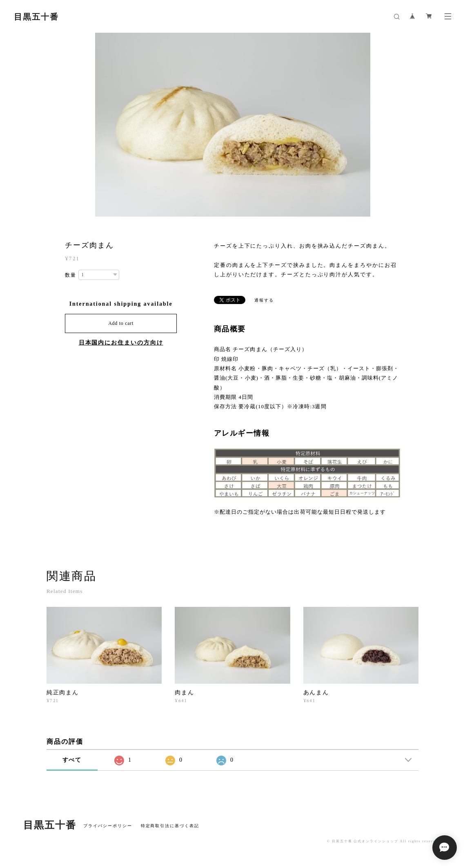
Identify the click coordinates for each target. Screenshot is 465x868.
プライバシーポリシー (108, 826)
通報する (264, 300)
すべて (72, 760)
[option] (233, 125)
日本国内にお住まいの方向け (121, 343)
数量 (71, 275)
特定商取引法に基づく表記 (170, 826)
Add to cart (121, 323)
